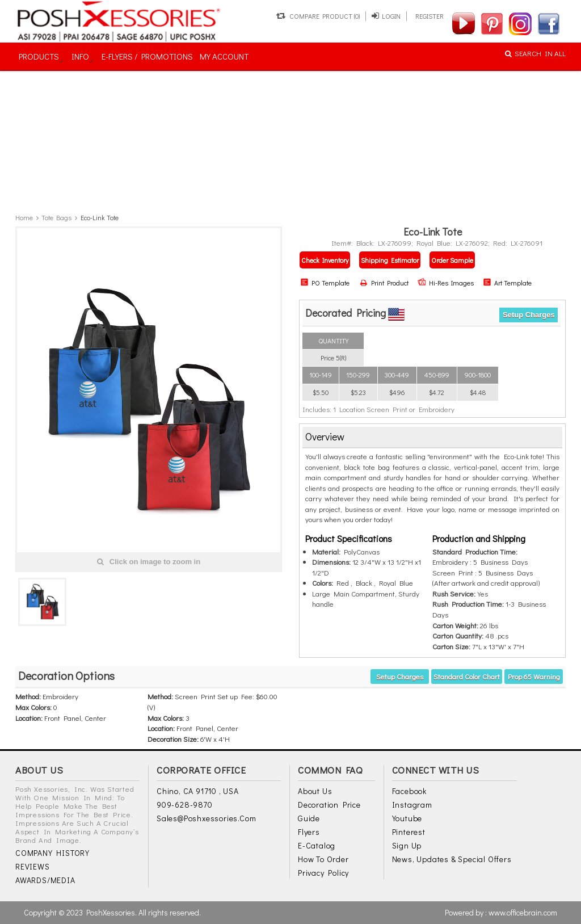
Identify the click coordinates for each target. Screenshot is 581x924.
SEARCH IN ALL (535, 53)
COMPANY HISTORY (52, 853)
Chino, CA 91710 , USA (198, 791)
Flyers (309, 832)
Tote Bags (56, 217)
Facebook (409, 791)
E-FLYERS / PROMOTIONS (147, 56)
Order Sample (452, 260)
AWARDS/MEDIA (45, 880)
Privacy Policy (323, 873)
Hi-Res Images (446, 283)
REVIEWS (33, 866)
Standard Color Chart (467, 676)
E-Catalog (317, 845)
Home (24, 217)
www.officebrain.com (523, 912)
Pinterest (409, 832)
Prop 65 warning (534, 676)
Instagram (412, 805)
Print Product (384, 283)
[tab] (432, 437)
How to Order (323, 859)
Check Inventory (325, 260)
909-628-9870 (185, 805)
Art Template (507, 283)
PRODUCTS (39, 56)
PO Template (325, 283)
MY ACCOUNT (224, 56)
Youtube (407, 818)
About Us (315, 791)
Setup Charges (529, 315)
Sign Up (407, 845)
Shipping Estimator (390, 260)
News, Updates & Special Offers (452, 859)
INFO (80, 56)
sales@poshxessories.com (206, 818)
